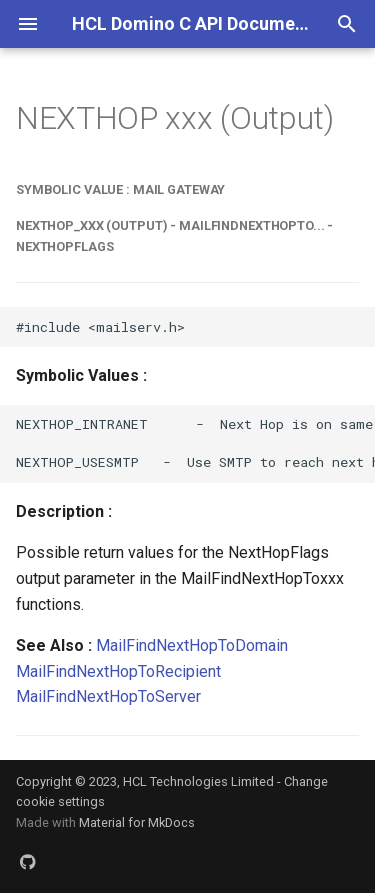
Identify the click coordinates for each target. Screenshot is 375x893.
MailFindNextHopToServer (108, 696)
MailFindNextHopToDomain (192, 645)
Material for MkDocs (137, 822)
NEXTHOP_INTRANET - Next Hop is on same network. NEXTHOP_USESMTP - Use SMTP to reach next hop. (195, 443)
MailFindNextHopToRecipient (118, 671)
